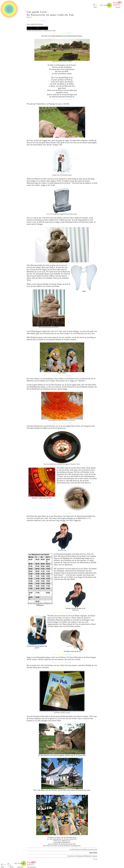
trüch (95, 7)
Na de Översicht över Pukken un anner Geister (83, 849)
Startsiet (118, 7)
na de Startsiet (32, 867)
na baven (12, 866)
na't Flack (20, 866)
